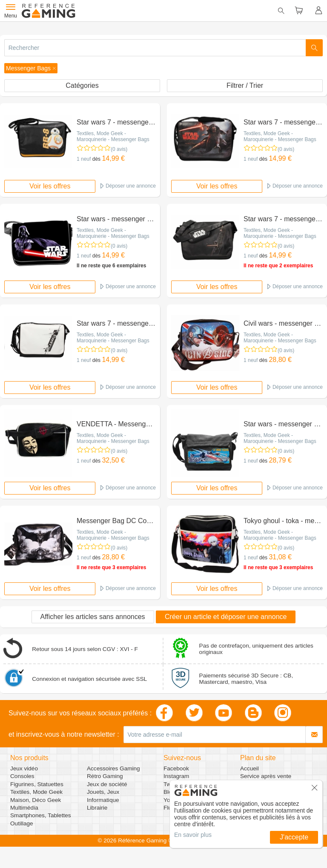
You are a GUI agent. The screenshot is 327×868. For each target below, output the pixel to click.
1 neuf (84, 159)
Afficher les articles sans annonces (93, 617)
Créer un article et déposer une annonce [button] (226, 617)
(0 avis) (119, 149)
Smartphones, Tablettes (41, 815)
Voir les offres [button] (50, 186)
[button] (31, 68)
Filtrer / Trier (245, 85)
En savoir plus (193, 835)
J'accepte (294, 837)
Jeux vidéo (24, 768)
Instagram (176, 776)
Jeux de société (107, 784)
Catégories (82, 85)
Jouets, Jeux (103, 792)
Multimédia (24, 808)
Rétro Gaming (105, 776)
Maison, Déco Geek (36, 800)
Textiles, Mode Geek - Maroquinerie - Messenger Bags (113, 136)
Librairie (97, 808)
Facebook (176, 768)
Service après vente (266, 776)
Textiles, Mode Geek (36, 792)
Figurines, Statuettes (37, 784)
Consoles (22, 776)
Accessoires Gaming (113, 768)
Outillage (22, 823)
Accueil (250, 768)
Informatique (103, 800)
